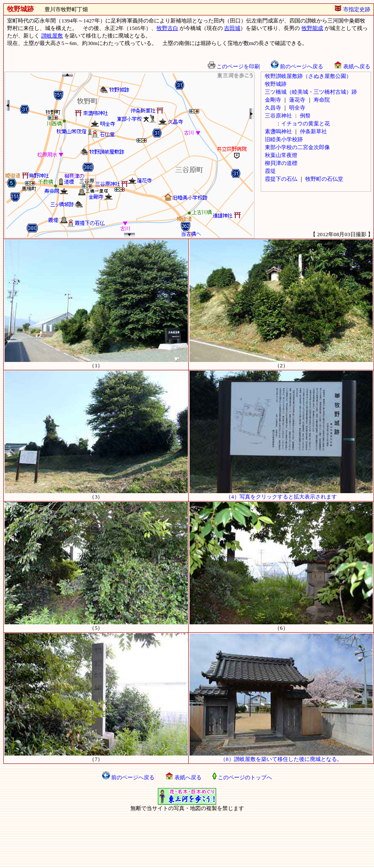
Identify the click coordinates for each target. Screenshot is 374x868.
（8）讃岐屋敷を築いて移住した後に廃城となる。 (281, 756)
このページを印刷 (234, 66)
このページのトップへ (242, 777)
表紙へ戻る (352, 66)
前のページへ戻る (297, 66)
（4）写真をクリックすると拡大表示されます (281, 494)
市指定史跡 (352, 9)
